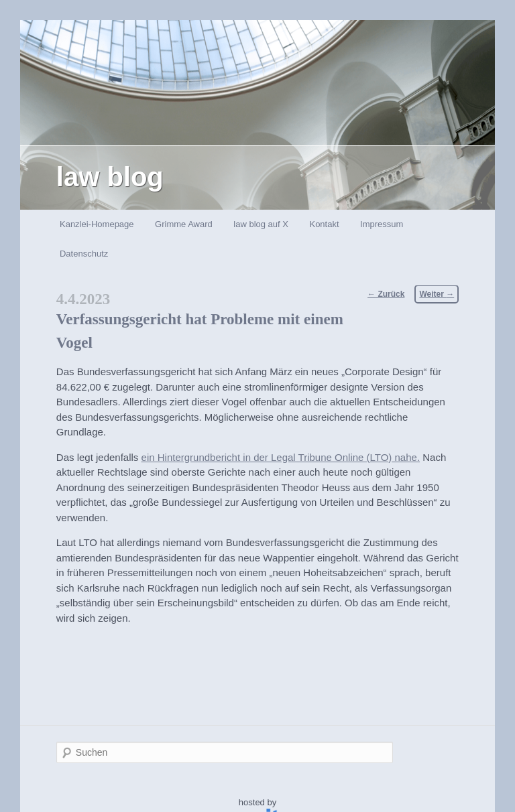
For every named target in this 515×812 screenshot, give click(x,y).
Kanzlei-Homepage (97, 224)
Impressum (382, 224)
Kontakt (324, 224)
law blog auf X (261, 224)
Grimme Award (184, 224)
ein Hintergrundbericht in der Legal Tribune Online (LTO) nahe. (281, 457)
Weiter (437, 294)
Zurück (386, 294)
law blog (110, 177)
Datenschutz (84, 254)
